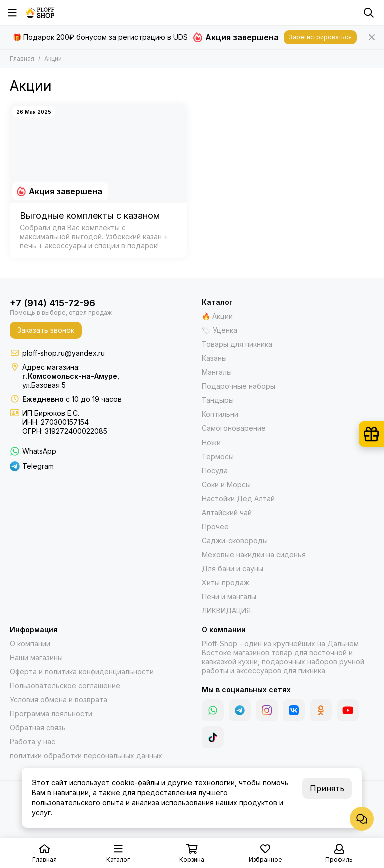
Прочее (215, 526)
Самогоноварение (234, 428)
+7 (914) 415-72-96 (53, 303)
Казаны (214, 358)
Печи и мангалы (229, 596)
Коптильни (220, 414)
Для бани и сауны (233, 568)
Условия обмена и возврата (59, 700)
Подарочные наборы (239, 386)
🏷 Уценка (220, 330)
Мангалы (217, 372)
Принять (327, 788)
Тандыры (218, 400)
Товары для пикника (237, 344)
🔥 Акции (217, 316)
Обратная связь (38, 728)
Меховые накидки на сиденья (254, 554)
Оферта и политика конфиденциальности (82, 672)
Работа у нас (33, 742)
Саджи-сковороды (235, 540)
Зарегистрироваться (320, 37)
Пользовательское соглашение (65, 686)
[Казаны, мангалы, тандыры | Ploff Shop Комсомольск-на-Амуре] (40, 13)
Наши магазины (36, 658)
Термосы (218, 456)
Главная (22, 58)
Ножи (211, 442)
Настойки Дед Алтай (238, 498)
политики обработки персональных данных (86, 756)
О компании (30, 643)
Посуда (215, 470)
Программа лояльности (51, 714)
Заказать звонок (46, 330)
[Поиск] (369, 13)
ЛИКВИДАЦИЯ (226, 610)
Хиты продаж (226, 582)
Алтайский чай (227, 512)
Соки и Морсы (226, 484)
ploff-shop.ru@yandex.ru (64, 353)
